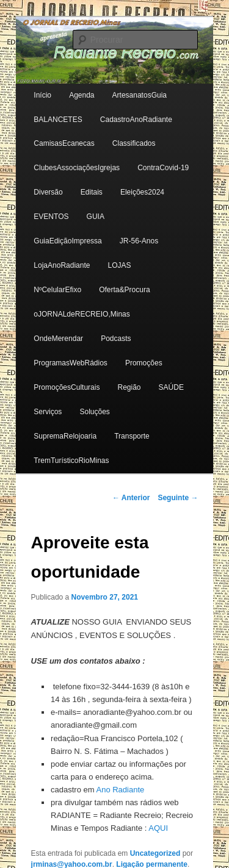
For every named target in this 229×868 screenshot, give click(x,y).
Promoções (144, 363)
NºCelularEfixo (57, 290)
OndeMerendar (58, 339)
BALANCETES (58, 120)
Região (129, 387)
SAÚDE (171, 387)
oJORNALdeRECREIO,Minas (82, 314)
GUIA (96, 217)
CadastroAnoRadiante (136, 120)
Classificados (134, 143)
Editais (92, 192)
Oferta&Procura (124, 290)
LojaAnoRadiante (62, 265)
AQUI (158, 828)
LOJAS (120, 265)
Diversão (48, 192)
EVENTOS (51, 217)
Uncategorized (155, 853)
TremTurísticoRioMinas (71, 461)
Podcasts (116, 339)
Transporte (132, 436)
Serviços (48, 412)
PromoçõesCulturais (67, 387)
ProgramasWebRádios (71, 363)
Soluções (94, 412)
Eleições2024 (142, 192)
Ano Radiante (120, 790)
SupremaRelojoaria (65, 436)
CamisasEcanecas (64, 143)
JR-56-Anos (139, 241)
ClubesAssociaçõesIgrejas (77, 168)
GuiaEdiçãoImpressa (67, 241)
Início (42, 95)
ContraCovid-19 (163, 168)
